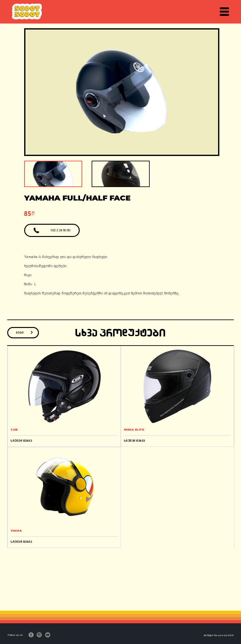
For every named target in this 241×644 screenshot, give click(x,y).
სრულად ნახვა (21, 440)
